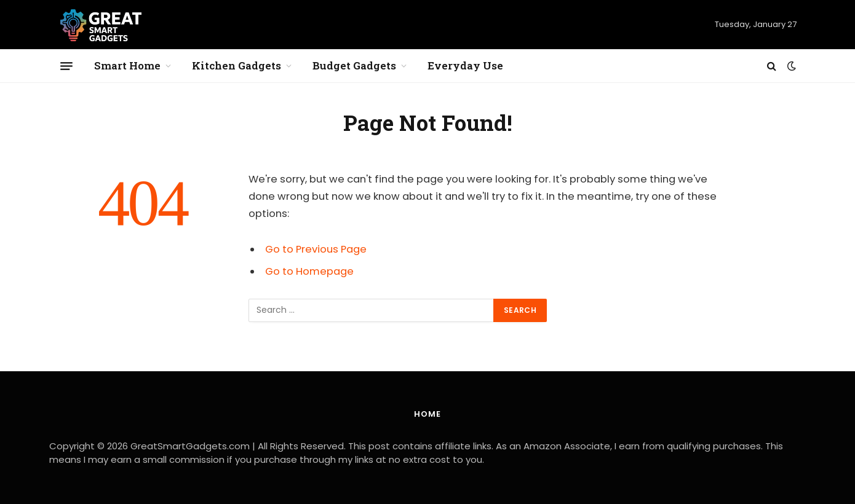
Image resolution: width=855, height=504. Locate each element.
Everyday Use (465, 65)
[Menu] (66, 66)
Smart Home (127, 65)
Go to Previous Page (316, 249)
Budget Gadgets (354, 65)
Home (427, 414)
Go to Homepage (309, 271)
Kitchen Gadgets (237, 65)
